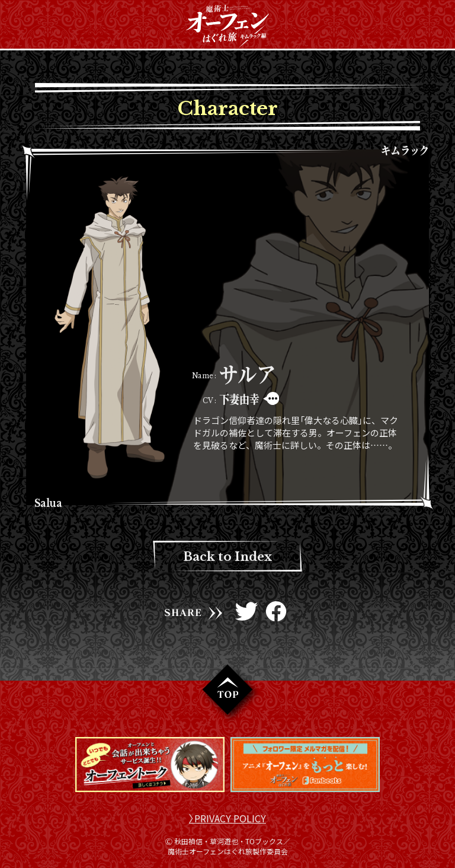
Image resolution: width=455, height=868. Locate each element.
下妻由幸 (239, 399)
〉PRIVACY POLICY (227, 818)
